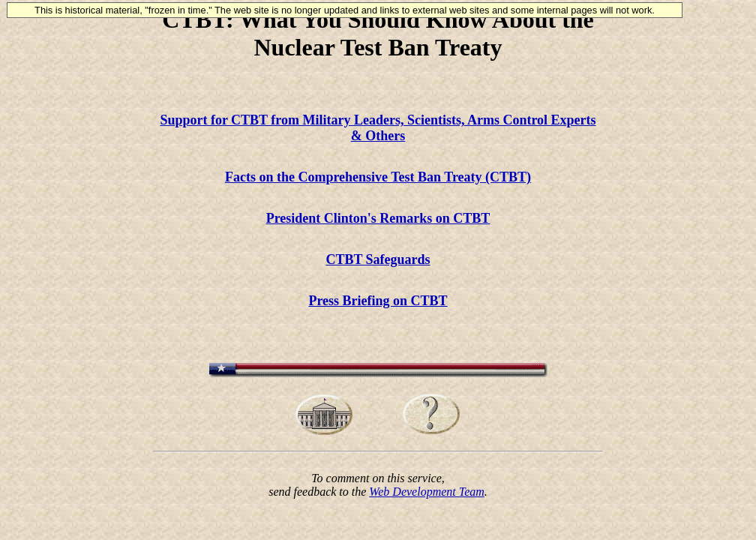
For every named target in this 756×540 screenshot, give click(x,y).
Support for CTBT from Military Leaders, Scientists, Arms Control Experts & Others (378, 128)
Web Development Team (426, 492)
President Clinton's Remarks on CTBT (378, 218)
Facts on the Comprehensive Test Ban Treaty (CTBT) (378, 177)
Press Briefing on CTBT (378, 301)
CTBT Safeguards (378, 259)
